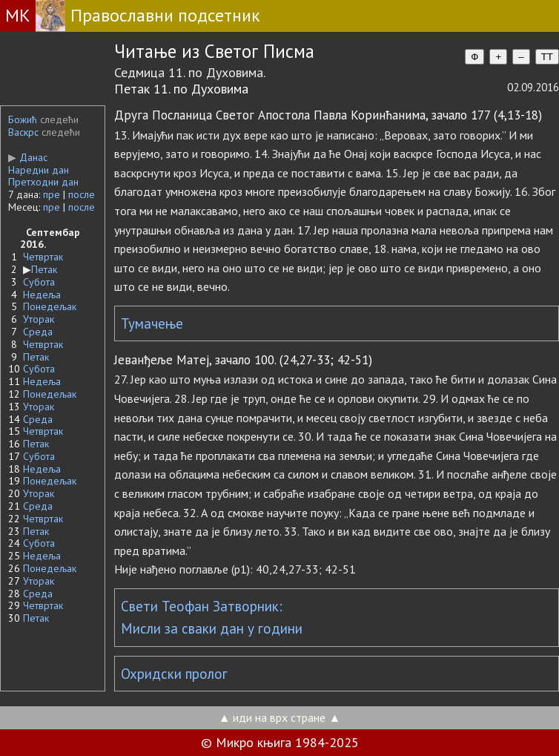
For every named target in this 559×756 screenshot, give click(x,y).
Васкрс (23, 132)
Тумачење (152, 323)
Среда (38, 332)
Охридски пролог (174, 674)
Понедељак (50, 306)
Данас (28, 157)
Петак (44, 269)
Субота (39, 282)
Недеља (42, 295)
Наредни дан (39, 170)
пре (52, 194)
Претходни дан (43, 182)
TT (547, 57)
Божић (23, 119)
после (82, 194)
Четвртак (43, 257)
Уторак (39, 319)
